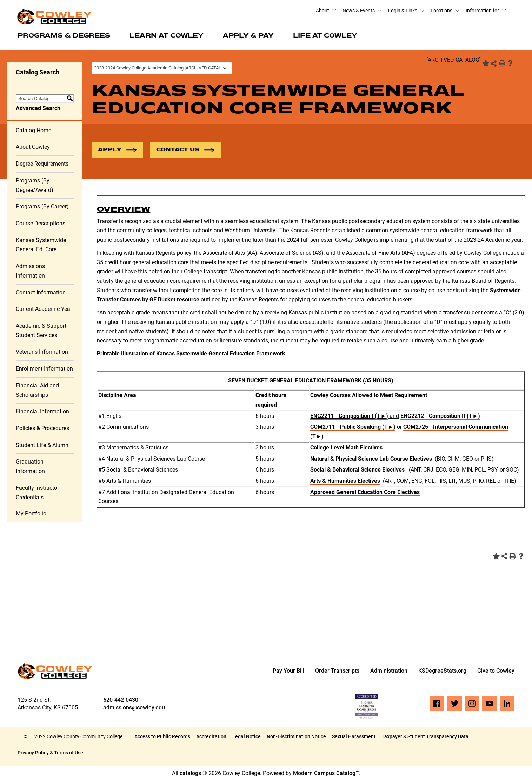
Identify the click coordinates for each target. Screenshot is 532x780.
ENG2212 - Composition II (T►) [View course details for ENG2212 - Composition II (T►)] (440, 416)
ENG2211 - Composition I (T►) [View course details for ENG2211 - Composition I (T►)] (349, 416)
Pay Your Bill (288, 671)
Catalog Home (34, 130)
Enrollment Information (44, 369)
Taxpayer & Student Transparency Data (425, 736)
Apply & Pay (248, 36)
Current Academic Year (44, 309)
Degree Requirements (42, 164)
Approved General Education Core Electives (365, 492)
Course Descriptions (41, 223)
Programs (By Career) (42, 206)
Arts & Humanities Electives (345, 481)
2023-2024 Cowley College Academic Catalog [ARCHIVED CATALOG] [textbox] (161, 68)
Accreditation (211, 736)
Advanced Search (38, 108)
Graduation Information (30, 466)
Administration (389, 671)
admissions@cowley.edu (134, 708)
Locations (445, 11)
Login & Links (406, 11)
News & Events (362, 11)
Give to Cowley (496, 671)
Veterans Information (42, 352)
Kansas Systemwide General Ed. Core (41, 245)
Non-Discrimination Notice (296, 736)
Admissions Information (30, 271)
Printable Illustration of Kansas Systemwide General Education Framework (191, 354)
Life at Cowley (325, 36)
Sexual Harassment (354, 736)
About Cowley (33, 147)
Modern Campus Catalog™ (326, 773)
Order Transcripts (337, 671)
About (326, 11)
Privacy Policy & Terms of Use (50, 753)
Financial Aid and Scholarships (37, 390)
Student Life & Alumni (43, 445)
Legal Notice (247, 736)
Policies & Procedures (42, 428)
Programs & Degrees (64, 36)
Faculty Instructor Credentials (37, 493)
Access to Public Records (162, 736)
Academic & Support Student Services (41, 331)
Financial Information (42, 411)
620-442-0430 (121, 700)
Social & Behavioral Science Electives (357, 470)
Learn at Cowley (167, 36)
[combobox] (162, 68)
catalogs (190, 773)
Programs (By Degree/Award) (35, 185)
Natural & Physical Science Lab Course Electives (371, 459)
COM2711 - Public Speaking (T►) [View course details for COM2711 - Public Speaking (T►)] (353, 427)
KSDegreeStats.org (442, 671)
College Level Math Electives (346, 448)
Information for (486, 11)
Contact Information (41, 292)
